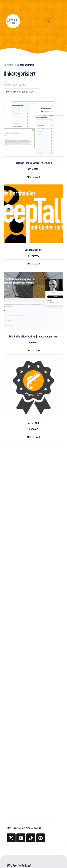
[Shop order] (22, 92)
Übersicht (9, 65)
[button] (49, 20)
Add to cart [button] (33, 177)
